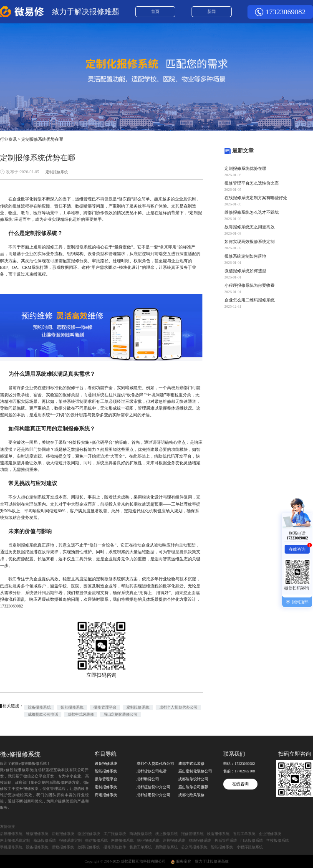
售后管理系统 (226, 840)
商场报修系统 (106, 795)
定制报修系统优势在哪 (42, 139)
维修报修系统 (37, 834)
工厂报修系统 (115, 834)
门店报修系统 (252, 840)
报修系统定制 (71, 840)
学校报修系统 (278, 840)
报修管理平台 (105, 707)
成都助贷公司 (148, 779)
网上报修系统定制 (15, 840)
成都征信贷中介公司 (153, 787)
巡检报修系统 (174, 840)
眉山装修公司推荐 (193, 787)
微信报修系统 (96, 840)
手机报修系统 (11, 847)
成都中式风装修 (81, 714)
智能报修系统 (72, 707)
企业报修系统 (270, 834)
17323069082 (285, 12)
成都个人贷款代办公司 (179, 707)
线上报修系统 (167, 834)
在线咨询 (240, 784)
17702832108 (245, 771)
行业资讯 (8, 139)
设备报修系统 (39, 707)
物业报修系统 (89, 834)
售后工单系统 (244, 834)
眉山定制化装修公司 (120, 714)
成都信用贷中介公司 (153, 795)
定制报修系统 (57, 172)
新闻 (212, 11)
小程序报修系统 (250, 847)
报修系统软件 (115, 847)
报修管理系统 (192, 834)
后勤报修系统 (11, 834)
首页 (155, 11)
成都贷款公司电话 (43, 714)
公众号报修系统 (194, 847)
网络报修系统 (122, 840)
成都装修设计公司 (193, 779)
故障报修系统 (89, 847)
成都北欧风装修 (191, 795)
